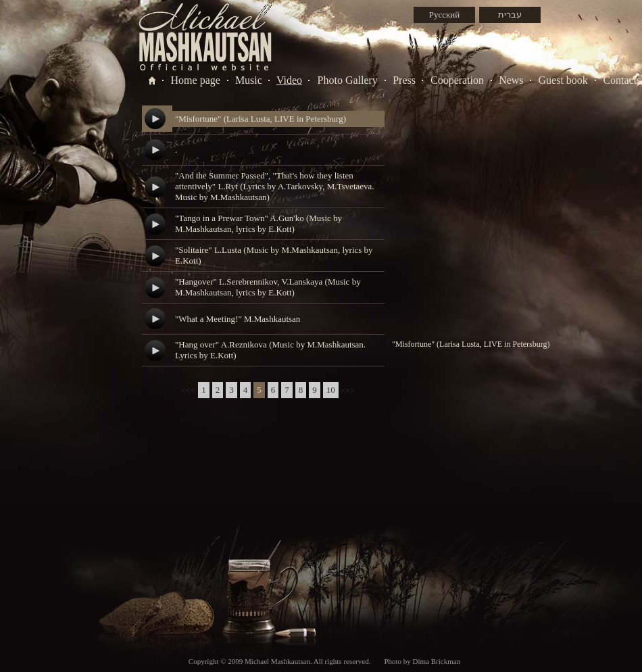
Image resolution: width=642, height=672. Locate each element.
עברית (510, 15)
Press (404, 80)
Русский (445, 15)
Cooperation (457, 80)
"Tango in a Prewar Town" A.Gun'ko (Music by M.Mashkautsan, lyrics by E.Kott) (258, 223)
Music (249, 80)
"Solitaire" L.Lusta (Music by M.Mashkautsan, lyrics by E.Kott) (274, 255)
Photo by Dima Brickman (422, 661)
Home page (196, 80)
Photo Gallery (348, 80)
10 (331, 390)
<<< (188, 390)
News (511, 80)
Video (289, 80)
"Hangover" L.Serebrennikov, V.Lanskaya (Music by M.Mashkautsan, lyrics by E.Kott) (268, 287)
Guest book (563, 80)
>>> (347, 390)
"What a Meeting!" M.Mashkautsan (238, 319)
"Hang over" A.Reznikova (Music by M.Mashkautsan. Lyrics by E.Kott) (270, 350)
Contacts (622, 80)
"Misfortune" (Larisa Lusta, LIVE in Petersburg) (261, 119)
